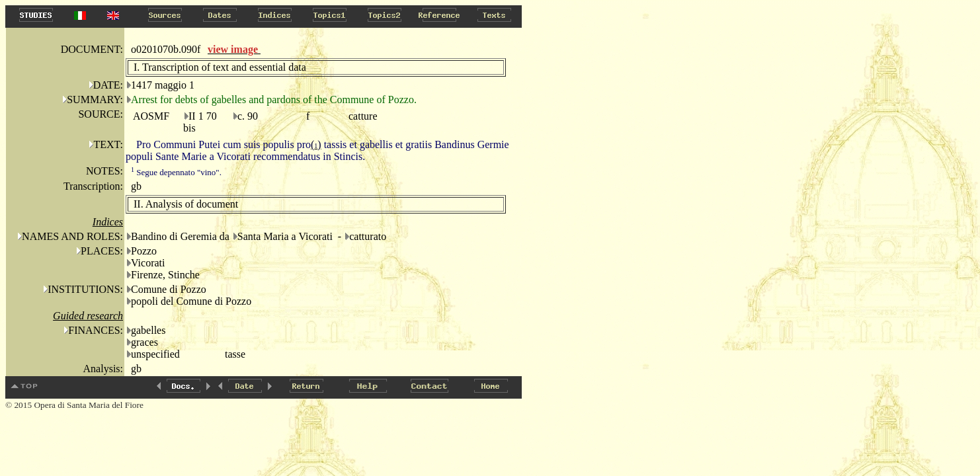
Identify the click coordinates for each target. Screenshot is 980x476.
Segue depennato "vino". (176, 172)
